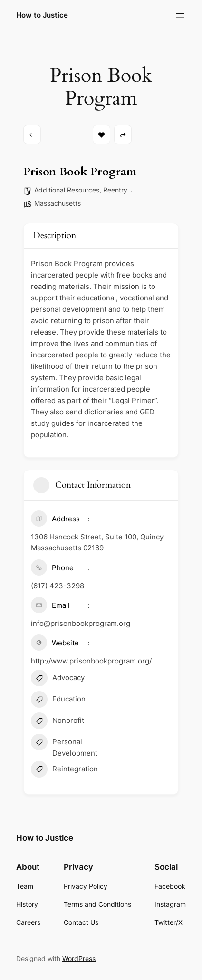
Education (58, 701)
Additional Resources (67, 190)
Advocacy (58, 679)
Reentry (115, 190)
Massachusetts (58, 203)
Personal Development (64, 747)
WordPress (79, 958)
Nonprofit (58, 722)
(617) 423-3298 (58, 586)
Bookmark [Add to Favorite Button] (101, 135)
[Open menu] (180, 15)
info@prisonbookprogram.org (81, 623)
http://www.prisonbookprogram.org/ (91, 661)
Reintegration (64, 770)
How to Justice (42, 15)
